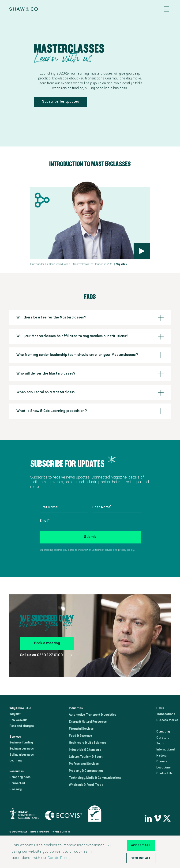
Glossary (15, 789)
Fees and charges (22, 726)
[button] (167, 9)
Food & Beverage (80, 736)
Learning (15, 761)
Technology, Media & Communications (95, 778)
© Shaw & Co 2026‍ (18, 832)
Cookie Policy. (59, 858)
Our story (163, 738)
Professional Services (84, 764)
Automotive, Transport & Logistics (92, 715)
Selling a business (21, 755)
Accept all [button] (141, 845)
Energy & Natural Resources (88, 722)
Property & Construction (86, 771)
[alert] (90, 852)
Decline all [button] (141, 858)
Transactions (166, 714)
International (165, 750)
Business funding (21, 743)
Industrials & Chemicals (85, 750)
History (161, 756)
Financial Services (81, 729)
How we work (18, 720)
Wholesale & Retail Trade (86, 785)
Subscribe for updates (60, 102)
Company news (20, 777)
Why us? (15, 714)
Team (160, 744)
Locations (163, 768)
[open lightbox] (142, 251)
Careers (162, 762)
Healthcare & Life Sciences (87, 743)
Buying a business (22, 749)
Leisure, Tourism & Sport (86, 757)
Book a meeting (47, 643)
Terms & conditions (39, 832)
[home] (24, 9)
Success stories (167, 720)
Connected (17, 783)
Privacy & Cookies (61, 832)
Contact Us (164, 773)
